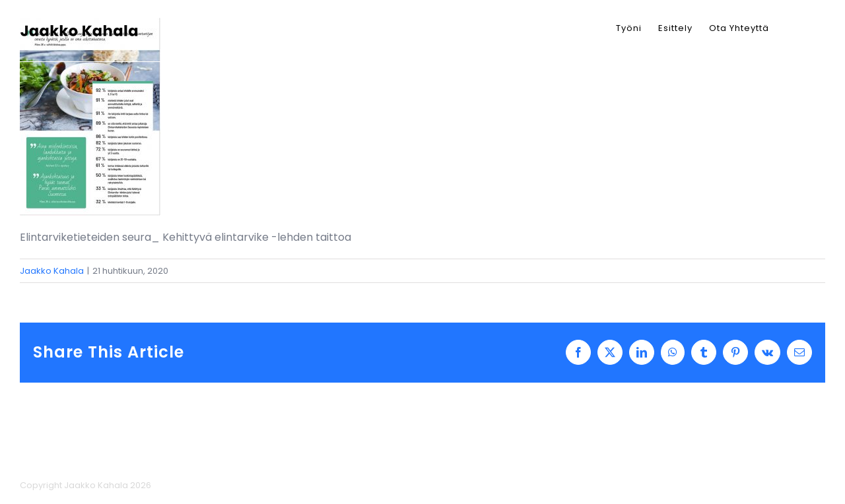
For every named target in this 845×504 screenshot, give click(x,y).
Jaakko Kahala (52, 271)
